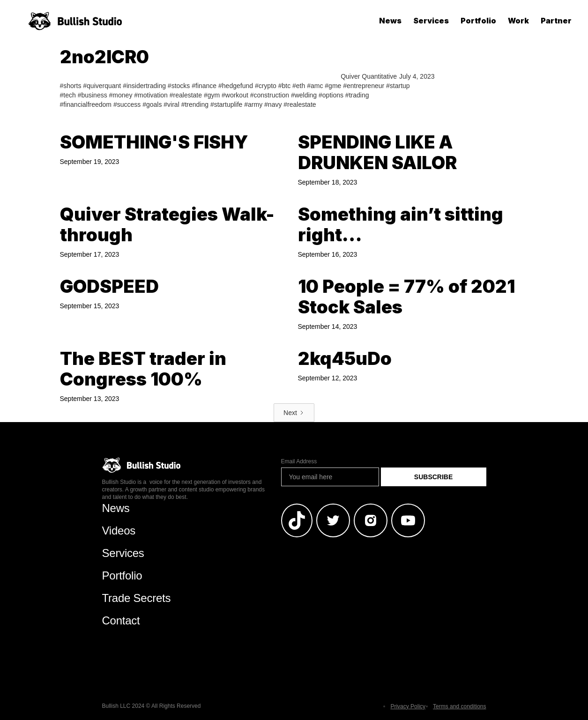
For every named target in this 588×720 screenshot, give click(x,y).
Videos (119, 531)
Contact (121, 620)
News (390, 21)
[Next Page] (294, 413)
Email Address (299, 461)
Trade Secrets (137, 598)
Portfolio (478, 21)
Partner (556, 21)
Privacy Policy (408, 706)
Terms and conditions (459, 706)
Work (518, 21)
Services (431, 21)
